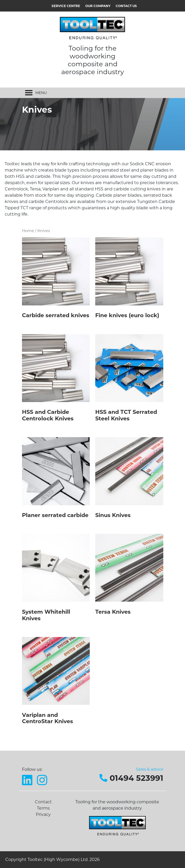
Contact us (126, 6)
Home (28, 231)
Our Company (98, 6)
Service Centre (66, 6)
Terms (43, 808)
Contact (43, 802)
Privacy (43, 814)
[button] (41, 93)
